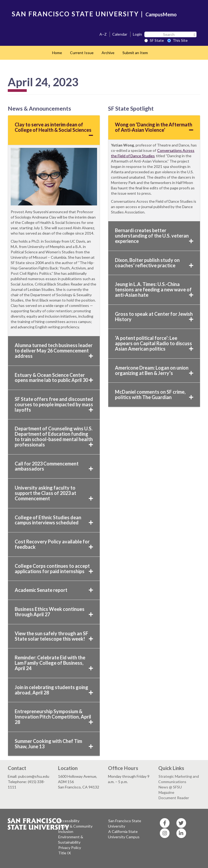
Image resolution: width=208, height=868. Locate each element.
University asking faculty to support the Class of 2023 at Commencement (54, 493)
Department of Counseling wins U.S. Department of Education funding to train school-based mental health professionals (54, 436)
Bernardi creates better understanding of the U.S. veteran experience (154, 236)
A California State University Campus (124, 834)
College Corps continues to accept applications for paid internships (54, 569)
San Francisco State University (125, 823)
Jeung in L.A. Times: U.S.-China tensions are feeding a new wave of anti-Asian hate (154, 290)
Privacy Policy (70, 848)
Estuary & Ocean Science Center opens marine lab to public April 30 (54, 378)
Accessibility (69, 821)
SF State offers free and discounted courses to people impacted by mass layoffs (54, 404)
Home (57, 53)
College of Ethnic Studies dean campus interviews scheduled (54, 520)
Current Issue (82, 53)
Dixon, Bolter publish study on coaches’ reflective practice (154, 263)
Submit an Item (135, 53)
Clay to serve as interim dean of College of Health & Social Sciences (54, 130)
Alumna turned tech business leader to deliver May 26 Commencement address (54, 351)
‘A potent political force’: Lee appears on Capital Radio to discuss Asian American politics (154, 343)
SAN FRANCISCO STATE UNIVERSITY (75, 14)
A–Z (103, 34)
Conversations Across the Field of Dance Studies (153, 153)
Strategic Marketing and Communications (179, 779)
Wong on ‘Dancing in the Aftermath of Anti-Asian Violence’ (154, 127)
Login (137, 34)
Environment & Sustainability (71, 839)
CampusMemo (161, 14)
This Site (178, 40)
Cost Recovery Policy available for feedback (54, 544)
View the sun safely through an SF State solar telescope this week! (54, 636)
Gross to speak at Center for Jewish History (154, 317)
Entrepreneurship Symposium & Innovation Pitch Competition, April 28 (54, 717)
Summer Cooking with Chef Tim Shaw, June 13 (54, 744)
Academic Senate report (54, 590)
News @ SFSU (170, 787)
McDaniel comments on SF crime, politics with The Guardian (154, 394)
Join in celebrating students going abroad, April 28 (54, 690)
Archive (108, 53)
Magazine (166, 792)
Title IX (65, 853)
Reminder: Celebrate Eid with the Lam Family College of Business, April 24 (54, 663)
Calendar (120, 34)
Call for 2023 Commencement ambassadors (54, 466)
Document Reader (174, 798)
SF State (154, 40)
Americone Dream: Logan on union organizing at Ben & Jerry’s (154, 370)
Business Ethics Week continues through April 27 (54, 612)
